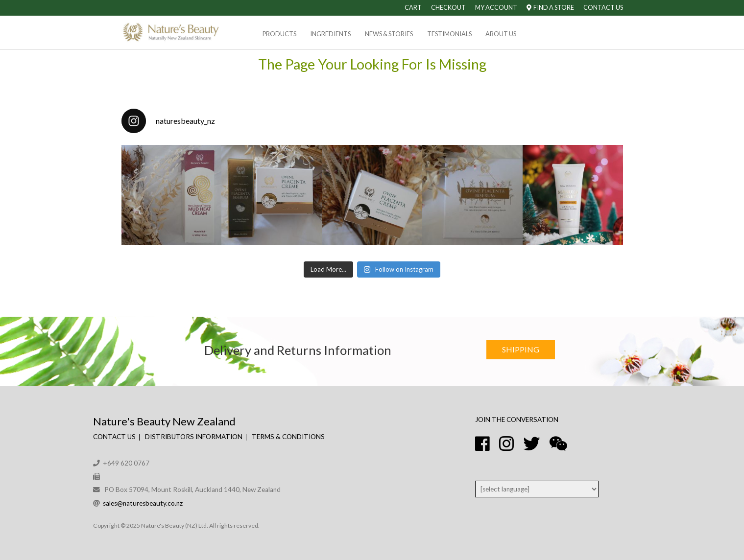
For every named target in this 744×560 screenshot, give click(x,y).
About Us (501, 34)
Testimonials (449, 34)
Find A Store (550, 7)
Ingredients (330, 34)
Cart (413, 7)
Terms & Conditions (288, 437)
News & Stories (389, 34)
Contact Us (603, 7)
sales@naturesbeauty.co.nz (143, 503)
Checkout (448, 7)
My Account (496, 7)
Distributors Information (194, 437)
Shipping (521, 349)
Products (279, 34)
